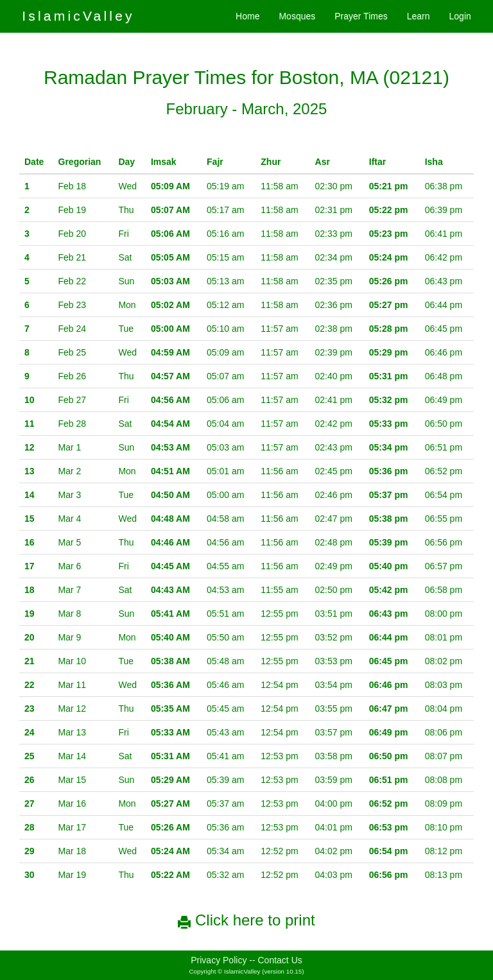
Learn (419, 16)
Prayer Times (361, 16)
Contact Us (280, 960)
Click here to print (246, 920)
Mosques (297, 16)
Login (460, 16)
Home (247, 16)
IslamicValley (78, 16)
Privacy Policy (219, 960)
